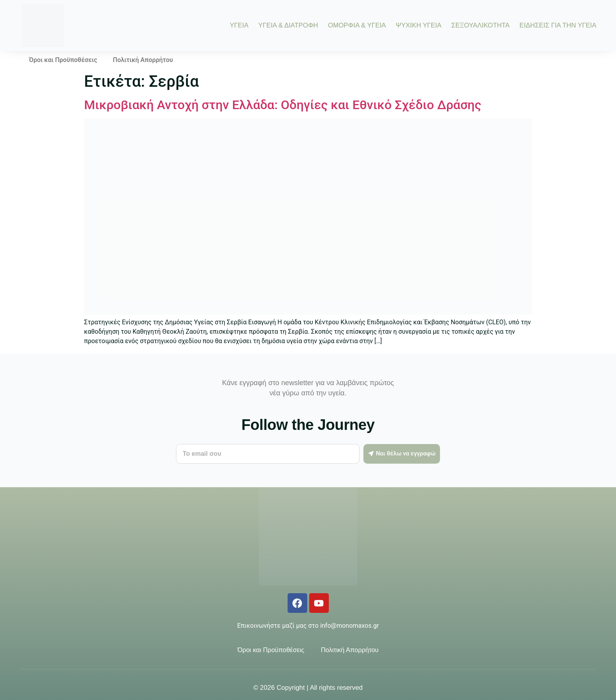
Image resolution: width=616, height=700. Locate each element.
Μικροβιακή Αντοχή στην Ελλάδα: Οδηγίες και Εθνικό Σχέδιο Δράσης (283, 105)
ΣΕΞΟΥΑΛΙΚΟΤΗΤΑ (481, 26)
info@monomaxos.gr (349, 626)
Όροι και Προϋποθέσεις (63, 60)
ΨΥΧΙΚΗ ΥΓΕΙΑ (418, 26)
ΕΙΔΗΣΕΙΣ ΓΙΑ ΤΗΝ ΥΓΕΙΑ (558, 26)
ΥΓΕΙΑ (239, 26)
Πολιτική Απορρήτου (143, 60)
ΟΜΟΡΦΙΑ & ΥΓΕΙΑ (357, 26)
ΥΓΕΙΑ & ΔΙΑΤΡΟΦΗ (288, 26)
